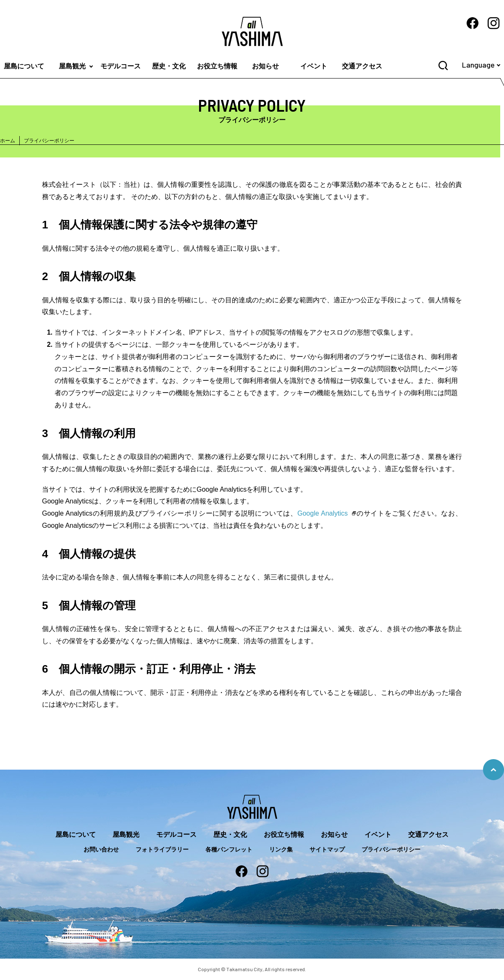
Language (478, 65)
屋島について (76, 835)
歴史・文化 (169, 66)
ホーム (8, 141)
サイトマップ (327, 849)
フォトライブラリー (162, 849)
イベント (314, 66)
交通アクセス (362, 66)
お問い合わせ (101, 849)
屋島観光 (72, 66)
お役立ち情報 (217, 66)
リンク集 (281, 849)
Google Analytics (323, 513)
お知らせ (265, 66)
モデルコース (121, 66)
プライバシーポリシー (391, 849)
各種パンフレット (229, 849)
